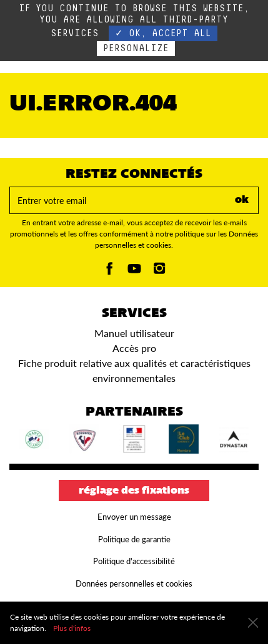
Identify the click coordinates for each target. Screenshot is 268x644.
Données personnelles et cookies (134, 583)
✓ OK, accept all (163, 33)
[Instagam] (159, 272)
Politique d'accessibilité (134, 561)
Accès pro (134, 348)
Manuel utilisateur (134, 333)
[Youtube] (134, 272)
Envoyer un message (134, 517)
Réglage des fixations (134, 491)
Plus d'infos (72, 628)
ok (242, 200)
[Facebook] (109, 272)
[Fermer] (253, 623)
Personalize (136, 48)
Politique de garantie (134, 539)
